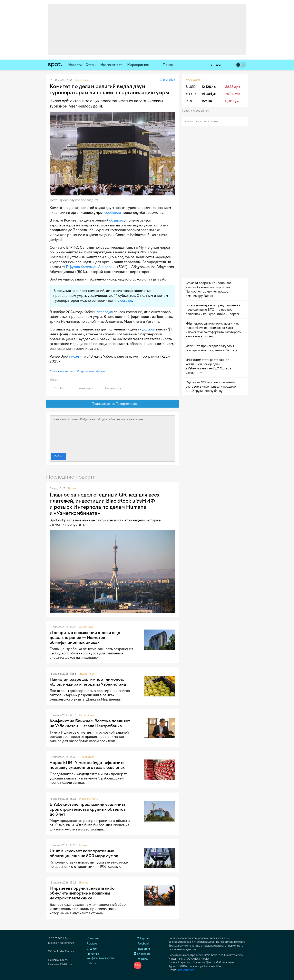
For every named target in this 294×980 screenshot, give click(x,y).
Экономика (86, 627)
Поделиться (111, 388)
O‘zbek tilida (167, 80)
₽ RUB (191, 101)
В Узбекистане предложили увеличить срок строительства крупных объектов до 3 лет (88, 809)
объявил (116, 220)
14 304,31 (209, 94)
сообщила (113, 213)
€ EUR (191, 94)
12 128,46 (209, 87)
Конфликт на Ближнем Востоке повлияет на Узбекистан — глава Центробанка (90, 723)
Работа (91, 963)
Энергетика (87, 757)
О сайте (92, 949)
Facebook (142, 944)
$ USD (191, 87)
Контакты (213, 122)
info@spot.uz (186, 970)
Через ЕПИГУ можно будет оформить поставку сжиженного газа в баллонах (87, 765)
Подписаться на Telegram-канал (112, 404)
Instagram (142, 949)
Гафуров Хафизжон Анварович (91, 267)
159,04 (207, 101)
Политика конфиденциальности (100, 956)
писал (74, 356)
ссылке (126, 300)
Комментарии (82, 388)
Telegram (141, 938)
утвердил (105, 312)
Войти (58, 456)
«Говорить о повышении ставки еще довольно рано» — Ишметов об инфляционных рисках (85, 637)
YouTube (141, 959)
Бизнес (72, 488)
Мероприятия (138, 65)
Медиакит (201, 122)
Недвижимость (112, 65)
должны (149, 329)
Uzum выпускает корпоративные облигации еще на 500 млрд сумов (84, 853)
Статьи (91, 65)
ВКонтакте (142, 954)
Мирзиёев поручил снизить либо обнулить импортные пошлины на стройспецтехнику (82, 893)
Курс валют (193, 80)
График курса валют (197, 111)
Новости (75, 65)
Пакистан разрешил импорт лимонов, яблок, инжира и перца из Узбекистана (88, 682)
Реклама (189, 122)
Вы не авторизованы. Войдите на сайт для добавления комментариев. (112, 433)
